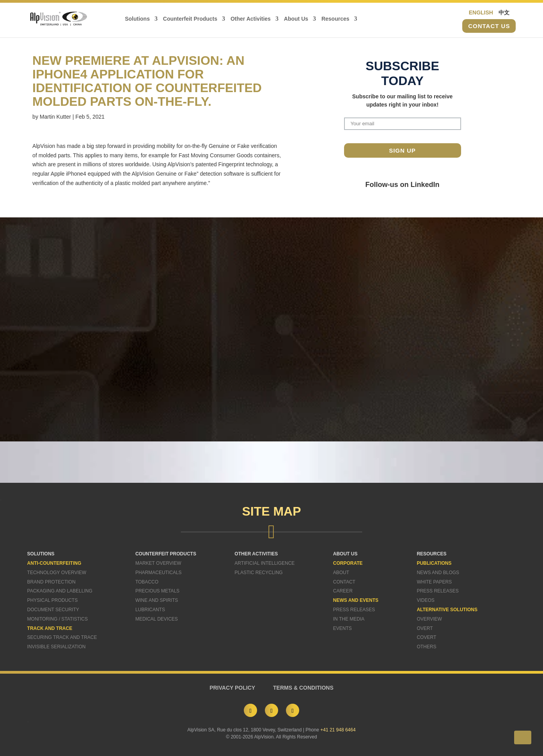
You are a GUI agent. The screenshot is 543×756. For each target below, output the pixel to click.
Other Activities (251, 19)
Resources (335, 19)
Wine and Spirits (157, 600)
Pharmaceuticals (159, 573)
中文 (504, 12)
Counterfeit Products (190, 19)
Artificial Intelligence (264, 563)
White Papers (434, 582)
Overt (425, 628)
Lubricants (150, 610)
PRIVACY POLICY (232, 688)
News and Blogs (438, 573)
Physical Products (53, 600)
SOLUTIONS (41, 554)
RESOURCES (431, 554)
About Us (296, 19)
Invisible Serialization (57, 647)
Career (343, 591)
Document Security (53, 610)
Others (426, 647)
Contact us (489, 26)
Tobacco (147, 582)
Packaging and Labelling (60, 591)
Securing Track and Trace (62, 637)
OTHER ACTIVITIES (256, 554)
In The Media (349, 619)
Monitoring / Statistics (58, 619)
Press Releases (354, 610)
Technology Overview (57, 573)
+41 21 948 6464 (338, 730)
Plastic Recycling (258, 573)
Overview (429, 619)
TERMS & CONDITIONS (303, 688)
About (341, 573)
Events (342, 628)
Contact (344, 582)
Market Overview (158, 563)
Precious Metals (157, 591)
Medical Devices (157, 619)
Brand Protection (51, 582)
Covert (426, 637)
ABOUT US (345, 554)
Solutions (137, 19)
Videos (425, 600)
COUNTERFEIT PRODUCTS (166, 554)
